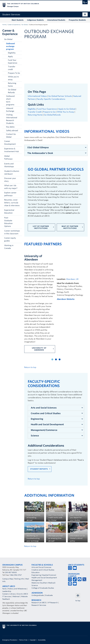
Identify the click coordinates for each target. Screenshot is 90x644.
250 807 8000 (11, 572)
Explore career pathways (10, 194)
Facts (4, 589)
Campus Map (8, 579)
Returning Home (35, 115)
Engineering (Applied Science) (44, 575)
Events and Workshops (9, 165)
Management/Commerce (44, 430)
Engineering (37, 419)
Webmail (16, 596)
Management (37, 580)
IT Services (7, 596)
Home (4, 25)
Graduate (49, 595)
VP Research (53, 603)
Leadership (7, 591)
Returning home (12, 85)
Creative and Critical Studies (46, 413)
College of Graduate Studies (43, 588)
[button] (20, 39)
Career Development (10, 143)
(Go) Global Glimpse (38, 147)
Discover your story (10, 180)
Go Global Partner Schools (60, 96)
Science (35, 436)
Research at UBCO (39, 603)
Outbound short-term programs (10, 100)
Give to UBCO (22, 594)
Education (36, 572)
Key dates (10, 127)
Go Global (25, 25)
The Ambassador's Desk (40, 153)
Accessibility (42, 640)
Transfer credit (12, 68)
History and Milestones (17, 589)
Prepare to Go (49, 112)
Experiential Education (9, 212)
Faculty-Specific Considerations (51, 99)
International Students (56, 20)
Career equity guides (10, 239)
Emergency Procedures (10, 640)
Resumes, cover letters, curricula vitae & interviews (12, 203)
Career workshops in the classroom (12, 232)
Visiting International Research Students (12, 119)
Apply (10, 57)
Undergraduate (38, 595)
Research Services (39, 605)
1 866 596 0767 (15, 575)
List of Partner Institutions (41, 227)
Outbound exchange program (10, 46)
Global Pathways (8, 157)
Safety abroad (12, 131)
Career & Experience (14, 25)
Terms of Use (23, 640)
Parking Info (19, 579)
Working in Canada (9, 247)
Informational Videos (37, 96)
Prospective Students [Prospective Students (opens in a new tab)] (77, 20)
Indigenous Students (35, 20)
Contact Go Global (11, 136)
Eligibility (12, 53)
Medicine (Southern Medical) (43, 583)
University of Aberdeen (39, 349)
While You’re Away (66, 112)
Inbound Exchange (10, 110)
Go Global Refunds (12, 91)
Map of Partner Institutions (70, 227)
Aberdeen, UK (72, 279)
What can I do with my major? (11, 187)
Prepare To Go (14, 73)
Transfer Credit (35, 112)
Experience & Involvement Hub (11, 150)
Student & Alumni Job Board (12, 173)
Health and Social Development (47, 424)
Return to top (30, 367)
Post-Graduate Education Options (8, 222)
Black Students (18, 20)
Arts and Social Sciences (44, 408)
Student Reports (39, 469)
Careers (5, 594)
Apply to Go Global (67, 109)
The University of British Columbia (39, 5)
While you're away (13, 78)
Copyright (33, 640)
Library (13, 594)
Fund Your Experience (13, 62)
